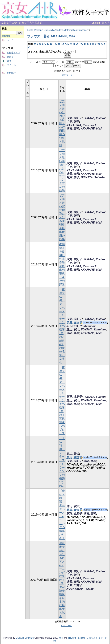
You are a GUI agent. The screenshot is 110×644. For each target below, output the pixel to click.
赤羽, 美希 (73, 129)
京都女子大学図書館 (31, 23)
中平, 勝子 (73, 122)
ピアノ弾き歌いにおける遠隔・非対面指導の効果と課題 (62, 123)
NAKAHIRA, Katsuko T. (82, 125)
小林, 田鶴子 (74, 585)
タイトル (11, 65)
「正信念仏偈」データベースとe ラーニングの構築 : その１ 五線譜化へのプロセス (63, 400)
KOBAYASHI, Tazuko (80, 589)
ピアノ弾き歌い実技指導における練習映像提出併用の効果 (62, 217)
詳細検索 (6, 36)
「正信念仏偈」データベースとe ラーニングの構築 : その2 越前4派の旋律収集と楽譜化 (63, 326)
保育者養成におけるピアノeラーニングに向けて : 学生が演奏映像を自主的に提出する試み (62, 580)
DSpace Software (25, 638)
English (96, 23)
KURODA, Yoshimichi (81, 326)
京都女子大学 (9, 23)
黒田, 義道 (73, 323)
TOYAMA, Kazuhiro (93, 329)
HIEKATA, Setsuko (93, 177)
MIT (61, 638)
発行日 (10, 57)
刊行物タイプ (14, 53)
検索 (4, 29)
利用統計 (11, 73)
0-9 (36, 44)
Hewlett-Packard (77, 638)
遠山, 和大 (73, 329)
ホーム (10, 40)
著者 (9, 61)
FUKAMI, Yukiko (94, 118)
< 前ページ (67, 75)
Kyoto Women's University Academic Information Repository (58, 30)
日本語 (105, 23)
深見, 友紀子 (74, 118)
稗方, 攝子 (73, 177)
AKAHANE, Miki (91, 129)
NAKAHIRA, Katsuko (80, 578)
